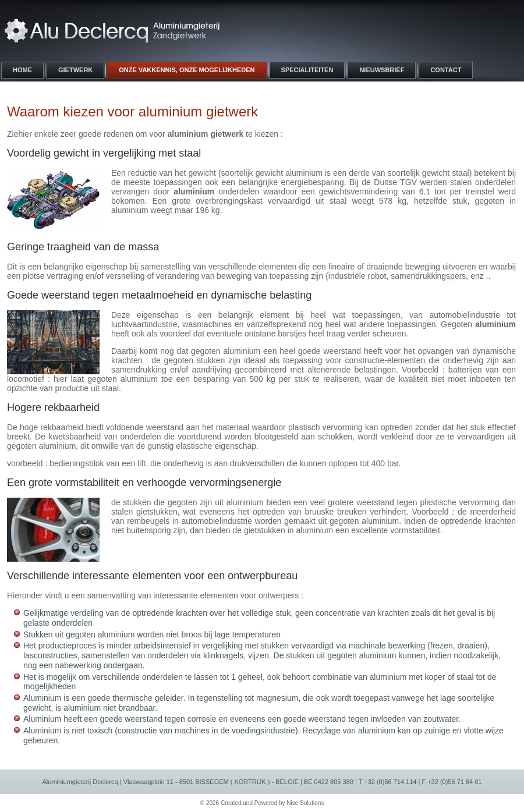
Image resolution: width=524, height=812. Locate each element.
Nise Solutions (305, 803)
